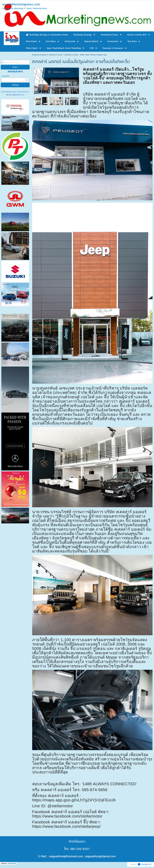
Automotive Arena (71, 55)
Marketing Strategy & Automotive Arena (47, 55)
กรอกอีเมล (5, 76)
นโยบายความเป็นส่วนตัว (13, 95)
